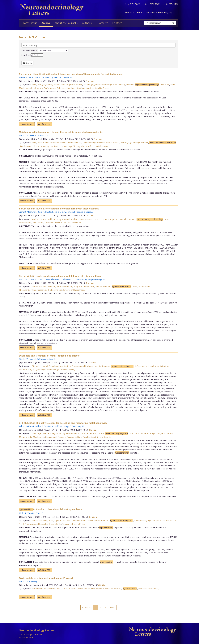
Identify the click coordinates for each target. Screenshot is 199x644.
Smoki (106, 88)
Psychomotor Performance (43, 88)
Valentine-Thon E (27, 426)
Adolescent (37, 219)
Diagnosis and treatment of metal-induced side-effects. (50, 356)
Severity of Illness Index (55, 223)
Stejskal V (23, 135)
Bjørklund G (43, 135)
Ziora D (22, 212)
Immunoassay (141, 520)
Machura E (32, 212)
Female (79, 85)
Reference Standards (66, 88)
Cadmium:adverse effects (55, 143)
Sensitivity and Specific (101, 437)
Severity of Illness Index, (74, 290)
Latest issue (30, 23)
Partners (103, 23)
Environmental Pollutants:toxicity (86, 366)
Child (75, 219)
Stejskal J (43, 359)
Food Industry (119, 85)
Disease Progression (110, 219)
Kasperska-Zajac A (84, 212)
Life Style (165, 85)
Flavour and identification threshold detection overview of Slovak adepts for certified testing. (71, 74)
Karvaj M (68, 77)
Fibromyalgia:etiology (130, 143)
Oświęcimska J (80, 279)
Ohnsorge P (66, 426)
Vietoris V (23, 77)
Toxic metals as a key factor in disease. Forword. (46, 578)
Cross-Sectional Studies (89, 219)
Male (173, 85)
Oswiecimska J (68, 212)
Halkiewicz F (67, 279)
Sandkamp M (78, 426)
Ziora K (41, 212)
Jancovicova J (47, 77)
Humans (130, 85)
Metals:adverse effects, (149, 589)
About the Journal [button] (66, 23)
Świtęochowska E (53, 279)
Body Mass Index (64, 219)
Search (27, 63)
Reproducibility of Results (78, 437)
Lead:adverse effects (29, 146)
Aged (40, 143)
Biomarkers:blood (64, 286)
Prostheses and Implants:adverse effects (43, 524)
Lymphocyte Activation (159, 366)
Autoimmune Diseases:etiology (46, 589)
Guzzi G (47, 426)
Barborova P (34, 77)
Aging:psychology (45, 85)
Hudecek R (34, 359)
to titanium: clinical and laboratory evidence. (51, 509)
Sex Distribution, (74, 223)
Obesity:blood (56, 290)
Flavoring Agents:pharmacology (98, 85)
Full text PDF (44, 124)
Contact (117, 23)
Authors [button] (88, 23)
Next (112, 607)
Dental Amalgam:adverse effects (97, 143)
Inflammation (141, 366)
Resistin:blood (25, 223)
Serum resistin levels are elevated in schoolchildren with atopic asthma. (59, 209)
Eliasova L (58, 77)
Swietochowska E (53, 212)
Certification (60, 85)
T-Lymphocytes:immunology (46, 370)
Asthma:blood (49, 219)
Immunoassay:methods (140, 433)
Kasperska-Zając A (96, 279)
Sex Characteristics (85, 88)
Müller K (39, 426)
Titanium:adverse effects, (73, 524)
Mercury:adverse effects (84, 146)
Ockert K (33, 135)
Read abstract (27, 124)
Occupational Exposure (55, 437)
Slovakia (98, 88)
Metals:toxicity (25, 370)
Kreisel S (55, 426)
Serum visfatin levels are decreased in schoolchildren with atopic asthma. (60, 276)
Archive (46, 23)
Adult (34, 85)
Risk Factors (38, 223)
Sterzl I (52, 359)
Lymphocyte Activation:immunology (56, 146)
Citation (90, 81)
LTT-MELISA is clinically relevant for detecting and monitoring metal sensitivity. (63, 423)
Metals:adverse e (103, 146)
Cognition (70, 85)
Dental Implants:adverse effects (86, 520)
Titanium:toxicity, (67, 370)
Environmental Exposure (77, 433)
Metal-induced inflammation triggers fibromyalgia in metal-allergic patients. (61, 132)
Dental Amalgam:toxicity (60, 366)
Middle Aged (25, 88)
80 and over (65, 520)
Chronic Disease (74, 143)
